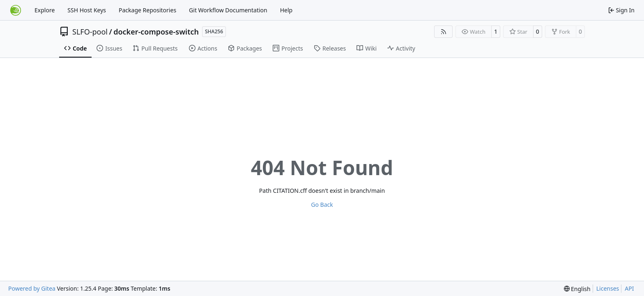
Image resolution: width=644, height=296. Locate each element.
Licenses (608, 288)
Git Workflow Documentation (228, 10)
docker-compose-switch (156, 32)
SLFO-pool (90, 32)
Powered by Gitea (32, 288)
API (629, 288)
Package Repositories (147, 10)
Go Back (322, 205)
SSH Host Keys (87, 10)
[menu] (577, 289)
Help (286, 10)
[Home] (16, 10)
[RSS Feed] (444, 32)
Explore (45, 10)
